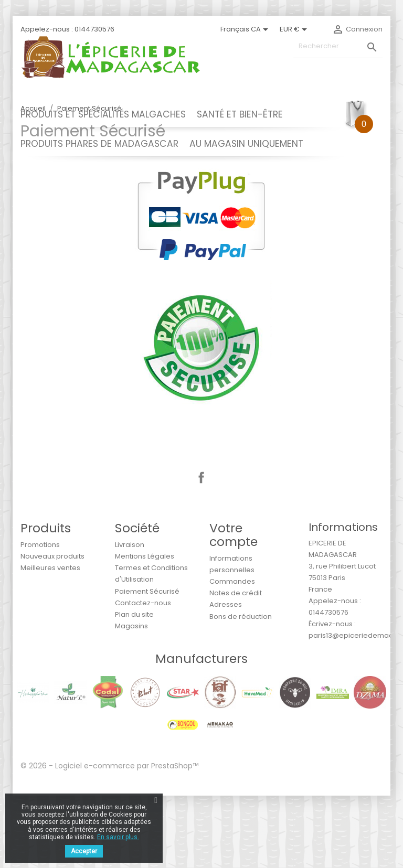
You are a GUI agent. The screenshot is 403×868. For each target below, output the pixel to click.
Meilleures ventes (50, 640)
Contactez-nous (143, 675)
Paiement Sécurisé (147, 664)
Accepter (84, 851)
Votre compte (234, 607)
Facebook (201, 550)
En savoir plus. (118, 837)
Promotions (40, 617)
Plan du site (134, 687)
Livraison (130, 617)
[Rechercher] (338, 46)
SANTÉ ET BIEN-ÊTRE (240, 114)
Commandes (232, 654)
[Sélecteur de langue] (246, 29)
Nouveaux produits (52, 629)
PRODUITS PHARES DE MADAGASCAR (99, 144)
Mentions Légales (145, 629)
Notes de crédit (236, 665)
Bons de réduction (241, 689)
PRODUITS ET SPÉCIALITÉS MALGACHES (103, 114)
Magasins (131, 698)
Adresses (226, 677)
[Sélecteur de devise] (295, 29)
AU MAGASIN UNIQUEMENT (246, 144)
